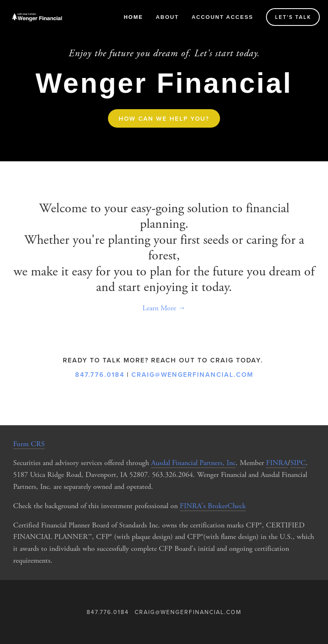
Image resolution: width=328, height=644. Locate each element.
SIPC (298, 463)
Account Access (222, 17)
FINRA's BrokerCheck (213, 506)
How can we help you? (164, 118)
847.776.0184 (100, 375)
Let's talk (293, 17)
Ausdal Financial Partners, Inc (193, 463)
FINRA (277, 463)
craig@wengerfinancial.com (192, 375)
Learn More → (164, 308)
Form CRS (29, 444)
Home (133, 17)
